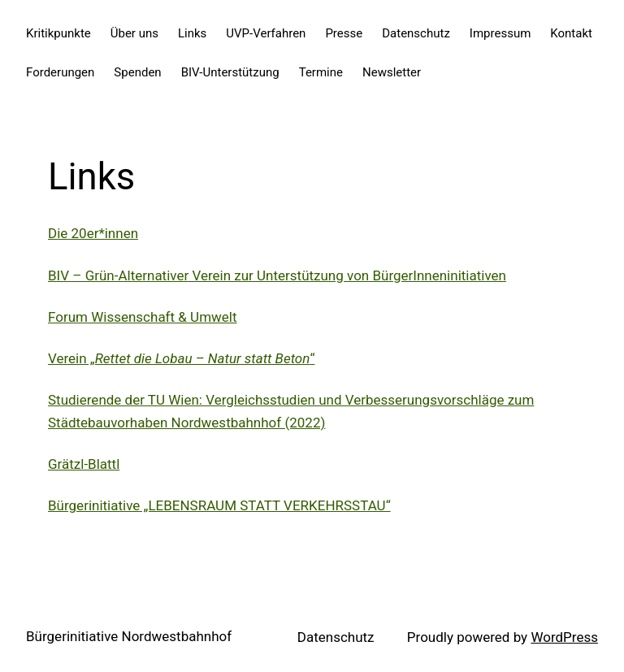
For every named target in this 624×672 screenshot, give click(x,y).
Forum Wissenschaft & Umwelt (143, 317)
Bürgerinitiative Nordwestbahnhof (129, 636)
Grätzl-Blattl (84, 464)
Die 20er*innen (93, 233)
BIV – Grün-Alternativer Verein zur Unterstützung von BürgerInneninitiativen (277, 275)
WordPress (564, 637)
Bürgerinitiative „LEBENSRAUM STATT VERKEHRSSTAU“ (219, 505)
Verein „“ (181, 358)
